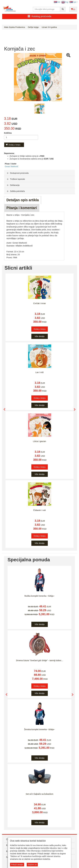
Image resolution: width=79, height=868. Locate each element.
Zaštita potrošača (15, 191)
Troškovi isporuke (16, 179)
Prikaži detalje (17, 865)
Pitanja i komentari (22, 208)
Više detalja (39, 336)
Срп (73, 2)
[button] (3, 408)
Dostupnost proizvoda (17, 173)
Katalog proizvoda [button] (39, 16)
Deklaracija (13, 185)
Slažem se (32, 865)
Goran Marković (12, 166)
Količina (8, 133)
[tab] (39, 173)
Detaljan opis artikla (23, 200)
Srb (57, 2)
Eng (65, 2)
